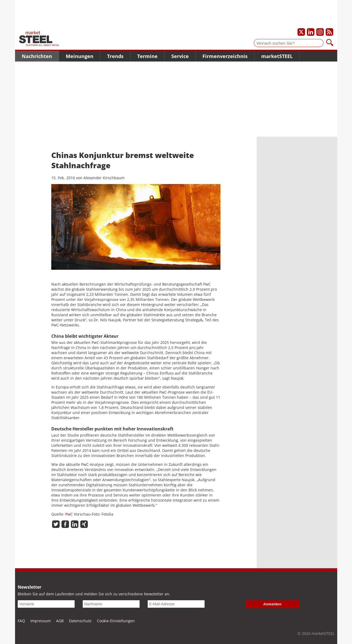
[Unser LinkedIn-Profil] (311, 32)
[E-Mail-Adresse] (176, 604)
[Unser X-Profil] (301, 32)
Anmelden (273, 604)
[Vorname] (46, 604)
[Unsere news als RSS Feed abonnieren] (329, 32)
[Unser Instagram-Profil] (320, 32)
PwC (69, 514)
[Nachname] (111, 604)
